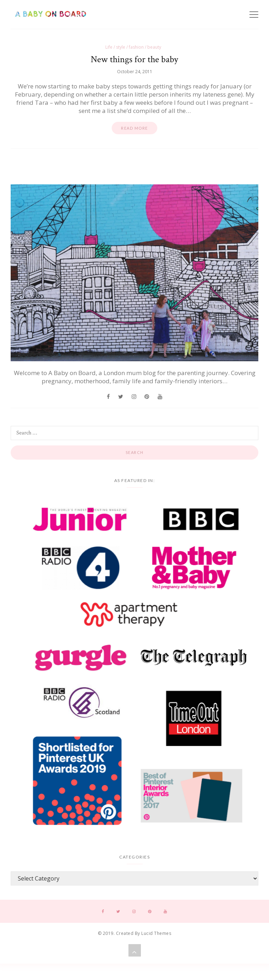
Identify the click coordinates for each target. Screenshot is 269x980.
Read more (134, 128)
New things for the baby (134, 59)
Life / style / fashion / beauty (133, 47)
